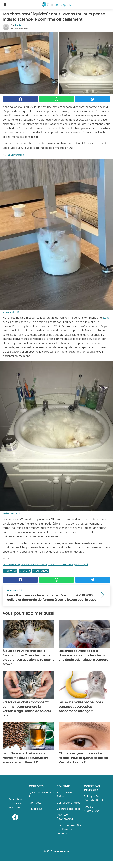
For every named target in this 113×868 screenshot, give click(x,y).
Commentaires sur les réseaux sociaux (69, 829)
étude (106, 318)
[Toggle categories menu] (5, 4)
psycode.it (36, 809)
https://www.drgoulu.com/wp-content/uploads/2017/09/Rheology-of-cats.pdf (45, 564)
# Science (10, 571)
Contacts (35, 803)
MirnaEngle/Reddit (11, 312)
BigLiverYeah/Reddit (11, 513)
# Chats (25, 571)
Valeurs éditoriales (69, 809)
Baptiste (19, 25)
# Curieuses (40, 571)
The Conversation (15, 155)
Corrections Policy (68, 803)
